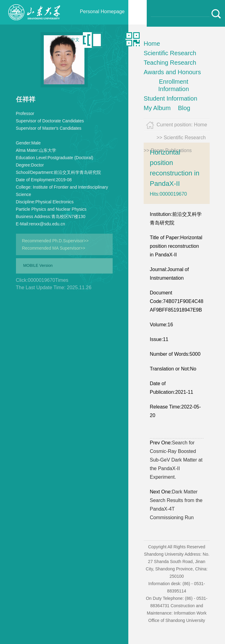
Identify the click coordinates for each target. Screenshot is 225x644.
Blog (184, 108)
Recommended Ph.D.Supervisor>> (55, 241)
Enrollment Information (173, 85)
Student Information (171, 98)
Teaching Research (170, 63)
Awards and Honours (172, 72)
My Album (157, 108)
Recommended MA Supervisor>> (54, 248)
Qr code (117, 40)
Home (152, 44)
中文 (75, 40)
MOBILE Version (38, 265)
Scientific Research (170, 53)
